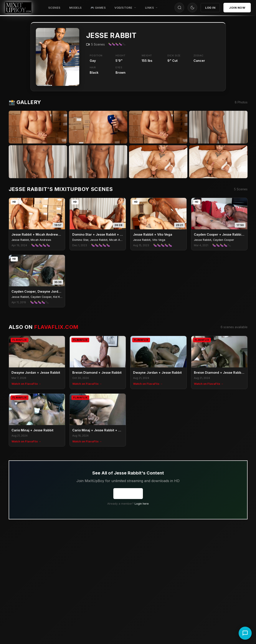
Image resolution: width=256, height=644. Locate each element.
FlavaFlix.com (56, 327)
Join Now (237, 8)
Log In (210, 8)
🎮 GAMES (98, 8)
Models (76, 8)
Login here (142, 504)
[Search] (180, 8)
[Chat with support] (245, 633)
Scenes (54, 8)
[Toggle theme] (192, 8)
